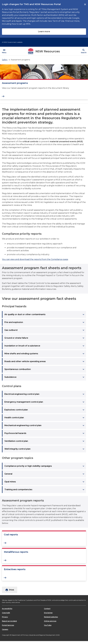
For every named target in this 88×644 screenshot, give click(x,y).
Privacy (5, 617)
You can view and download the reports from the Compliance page (35, 259)
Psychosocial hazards (45, 433)
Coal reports (11, 535)
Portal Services (8, 625)
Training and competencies (45, 490)
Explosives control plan (45, 410)
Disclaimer (48, 613)
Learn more (44, 32)
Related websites (51, 617)
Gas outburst (45, 330)
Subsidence (45, 377)
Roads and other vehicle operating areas (45, 361)
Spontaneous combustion (45, 369)
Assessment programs (15, 83)
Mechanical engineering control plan (45, 425)
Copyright (6, 613)
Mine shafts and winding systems (45, 354)
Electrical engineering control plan (45, 394)
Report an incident (9, 621)
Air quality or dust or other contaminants (45, 314)
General (45, 474)
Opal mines (45, 482)
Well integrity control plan (45, 449)
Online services (50, 621)
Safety (5, 60)
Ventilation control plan (45, 441)
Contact (47, 609)
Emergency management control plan (45, 402)
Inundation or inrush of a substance (45, 346)
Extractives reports (15, 569)
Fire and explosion (45, 322)
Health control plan (45, 418)
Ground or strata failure (45, 338)
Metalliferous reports (16, 552)
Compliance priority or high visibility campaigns (45, 466)
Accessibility (7, 609)
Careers (5, 629)
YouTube (48, 625)
